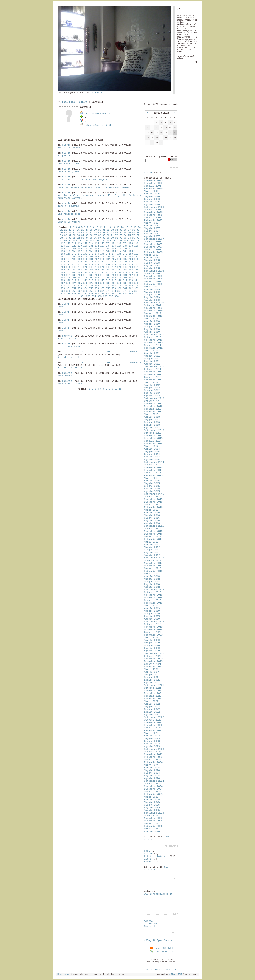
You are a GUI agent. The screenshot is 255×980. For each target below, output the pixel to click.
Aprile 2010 (152, 321)
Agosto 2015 (152, 491)
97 (61, 241)
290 (119, 275)
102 (86, 241)
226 (74, 265)
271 (91, 272)
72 (117, 235)
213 (80, 262)
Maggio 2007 (152, 228)
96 (138, 238)
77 (138, 235)
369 (91, 291)
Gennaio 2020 (153, 632)
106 (109, 241)
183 (68, 257)
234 (119, 265)
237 (136, 265)
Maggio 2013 (152, 420)
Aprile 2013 (152, 417)
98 (66, 241)
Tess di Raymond (68, 206)
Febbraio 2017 (153, 539)
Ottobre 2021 (153, 688)
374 (119, 291)
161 (102, 251)
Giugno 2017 (152, 550)
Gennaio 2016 (153, 505)
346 (119, 286)
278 (131, 272)
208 (131, 259)
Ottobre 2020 (153, 656)
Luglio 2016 (152, 521)
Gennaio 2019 (153, 600)
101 (80, 241)
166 (131, 251)
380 (74, 294)
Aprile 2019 (152, 608)
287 (102, 275)
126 (63, 246)
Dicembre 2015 (153, 502)
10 (97, 227)
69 (104, 235)
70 (108, 235)
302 (108, 278)
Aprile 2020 (152, 640)
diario (66, 145)
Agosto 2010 (152, 332)
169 (68, 254)
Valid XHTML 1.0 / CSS (161, 970)
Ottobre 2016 (153, 529)
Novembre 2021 (153, 691)
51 (108, 233)
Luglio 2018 (152, 584)
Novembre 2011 (153, 372)
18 (131, 227)
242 (85, 267)
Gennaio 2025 (153, 792)
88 (104, 238)
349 (136, 286)
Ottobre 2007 (153, 242)
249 (125, 267)
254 (74, 270)
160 (97, 251)
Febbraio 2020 (153, 635)
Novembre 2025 (153, 818)
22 (66, 230)
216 (97, 262)
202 (97, 259)
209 (136, 259)
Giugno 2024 (152, 773)
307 (136, 278)
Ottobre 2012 (153, 401)
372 (108, 291)
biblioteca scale (69, 347)
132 (97, 246)
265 (136, 270)
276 (119, 272)
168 (63, 254)
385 (102, 294)
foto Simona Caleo (70, 384)
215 (91, 262)
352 (74, 288)
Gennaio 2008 (153, 250)
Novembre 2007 (153, 244)
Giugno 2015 (152, 486)
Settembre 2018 (154, 590)
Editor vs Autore (69, 222)
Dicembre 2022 (153, 725)
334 (131, 283)
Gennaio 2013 (153, 409)
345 (114, 286)
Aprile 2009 (152, 290)
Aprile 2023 (152, 736)
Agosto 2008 (152, 268)
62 (74, 235)
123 (125, 243)
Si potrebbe (66, 156)
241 (80, 267)
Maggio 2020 (152, 643)
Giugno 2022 (152, 709)
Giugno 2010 (152, 327)
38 (134, 230)
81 (74, 238)
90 (112, 238)
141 (68, 249)
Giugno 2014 (152, 454)
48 (95, 233)
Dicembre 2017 (153, 566)
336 (63, 286)
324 (74, 283)
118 (97, 243)
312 (85, 280)
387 (114, 294)
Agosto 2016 (152, 523)
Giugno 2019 (152, 614)
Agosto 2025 (152, 810)
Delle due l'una (68, 164)
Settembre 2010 (154, 335)
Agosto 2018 (152, 587)
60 (66, 235)
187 (91, 257)
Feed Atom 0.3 (161, 952)
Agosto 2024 (152, 778)
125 (136, 243)
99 (70, 241)
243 (91, 267)
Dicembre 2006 (153, 215)
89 (108, 238)
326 (85, 283)
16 (122, 227)
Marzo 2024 (151, 765)
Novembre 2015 (153, 499)
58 (138, 233)
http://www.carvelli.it (100, 114)
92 (121, 238)
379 (68, 294)
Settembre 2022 (154, 717)
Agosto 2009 (152, 300)
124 (131, 243)
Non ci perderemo (69, 148)
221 (125, 262)
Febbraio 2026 (153, 826)
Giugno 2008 (152, 263)
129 (80, 246)
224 (63, 265)
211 (68, 262)
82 (78, 238)
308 (63, 280)
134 (108, 246)
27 (87, 230)
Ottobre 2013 (153, 433)
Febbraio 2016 (153, 507)
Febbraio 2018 (153, 571)
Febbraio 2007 (153, 220)
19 (135, 227)
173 (91, 254)
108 (120, 241)
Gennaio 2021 (153, 664)
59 (61, 235)
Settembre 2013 (154, 430)
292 (131, 275)
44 (78, 233)
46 (87, 233)
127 (68, 246)
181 (136, 254)
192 (119, 257)
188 (97, 257)
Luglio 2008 (152, 266)
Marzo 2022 (151, 701)
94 (129, 238)
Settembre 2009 (154, 303)
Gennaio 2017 (153, 537)
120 (108, 243)
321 (136, 280)
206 (119, 259)
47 (91, 233)
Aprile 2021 (152, 672)
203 (102, 259)
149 (114, 249)
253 (68, 270)
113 (68, 243)
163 (114, 251)
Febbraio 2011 (153, 348)
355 (91, 288)
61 (70, 235)
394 (94, 296)
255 (80, 270)
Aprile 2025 (152, 800)
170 (74, 254)
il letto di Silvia (70, 357)
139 (136, 246)
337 (68, 286)
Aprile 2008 (152, 258)
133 (102, 246)
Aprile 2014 (152, 449)
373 (114, 291)
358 (108, 288)
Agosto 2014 (152, 460)
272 (97, 272)
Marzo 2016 (151, 510)
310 (74, 280)
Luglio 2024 (152, 776)
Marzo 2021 (151, 669)
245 (102, 267)
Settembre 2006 (154, 207)
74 (125, 235)
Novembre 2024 (153, 786)
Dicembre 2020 (153, 661)
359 (114, 288)
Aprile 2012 (152, 385)
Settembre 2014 (154, 462)
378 (63, 294)
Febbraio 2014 (153, 444)
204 (108, 259)
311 (80, 280)
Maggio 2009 (152, 292)
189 (102, 257)
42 (70, 233)
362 (131, 288)
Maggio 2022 (152, 707)
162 (108, 251)
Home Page (68, 102)
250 (131, 267)
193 (125, 257)
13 (109, 227)
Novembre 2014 (153, 468)
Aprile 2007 (152, 226)
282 (74, 275)
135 (114, 246)
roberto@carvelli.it (98, 125)
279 (136, 272)
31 (104, 230)
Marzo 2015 (151, 478)
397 (111, 296)
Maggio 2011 (152, 356)
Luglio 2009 (152, 297)
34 (117, 230)
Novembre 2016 (153, 531)
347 (125, 286)
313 (91, 280)
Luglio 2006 (152, 202)
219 (114, 262)
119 (102, 243)
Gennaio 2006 (153, 186)
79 (66, 238)
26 (83, 230)
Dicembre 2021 (153, 693)
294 (63, 278)
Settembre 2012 (154, 398)
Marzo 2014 (151, 446)
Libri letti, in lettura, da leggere (83, 180)
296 (74, 278)
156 (74, 251)
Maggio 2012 (152, 388)
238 (63, 267)
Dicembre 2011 (153, 375)
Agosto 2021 (152, 683)
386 (108, 294)
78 (61, 238)
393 (88, 296)
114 (74, 243)
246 (108, 267)
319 (125, 280)
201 (91, 259)
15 (118, 227)
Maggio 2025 (152, 802)
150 (119, 249)
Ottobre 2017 (153, 560)
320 (131, 280)
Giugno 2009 (152, 295)
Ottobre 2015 (153, 497)
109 (126, 241)
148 (108, 249)
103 (92, 241)
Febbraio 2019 (153, 603)
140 (63, 249)
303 (114, 278)
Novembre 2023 (153, 754)
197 (68, 259)
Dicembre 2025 (153, 821)
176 (108, 254)
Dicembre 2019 (153, 630)
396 (105, 296)
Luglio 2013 (152, 425)
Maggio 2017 (152, 547)
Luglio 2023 (152, 744)
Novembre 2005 (153, 181)
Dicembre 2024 (153, 789)
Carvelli (97, 93)
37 (129, 230)
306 (131, 278)
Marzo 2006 (151, 191)
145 (91, 249)
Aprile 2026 (152, 831)
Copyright (151, 926)
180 (131, 254)
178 (119, 254)
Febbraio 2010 (153, 316)
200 (85, 259)
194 (131, 257)
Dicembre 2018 (153, 598)
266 (63, 272)
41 (66, 233)
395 (100, 296)
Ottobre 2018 (153, 592)
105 (103, 241)
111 (137, 241)
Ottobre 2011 (153, 369)
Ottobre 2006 (153, 210)
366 (74, 291)
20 (139, 227)
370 (97, 291)
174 (97, 254)
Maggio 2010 (152, 324)
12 (105, 227)
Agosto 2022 (152, 715)
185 (80, 257)
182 (63, 257)
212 (74, 262)
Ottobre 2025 (153, 816)
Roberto (67, 336)
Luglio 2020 (152, 648)
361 (125, 288)
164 (119, 251)
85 (91, 238)
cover (61, 307)
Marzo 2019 (151, 606)
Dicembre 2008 (153, 279)
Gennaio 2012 (153, 377)
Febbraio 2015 (153, 475)
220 (119, 262)
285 (91, 275)
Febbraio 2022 (153, 699)
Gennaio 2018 (153, 568)
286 (97, 275)
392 (83, 296)
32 (108, 230)
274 (108, 272)
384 (97, 294)
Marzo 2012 (151, 382)
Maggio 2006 (152, 197)
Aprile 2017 (152, 545)
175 (102, 254)
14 (114, 227)
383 (91, 294)
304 (119, 278)
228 (85, 265)
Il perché (151, 924)
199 (80, 259)
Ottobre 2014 (153, 465)
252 (63, 270)
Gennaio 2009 (153, 282)
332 (119, 283)
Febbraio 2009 (153, 284)
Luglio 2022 (152, 712)
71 (112, 235)
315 (102, 280)
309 (68, 280)
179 (125, 254)
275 (114, 272)
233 (114, 265)
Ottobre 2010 (153, 337)
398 (117, 296)
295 (68, 278)
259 (102, 270)
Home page (64, 974)
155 (68, 251)
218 (108, 262)
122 (119, 243)
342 (97, 286)
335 (136, 283)
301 (102, 278)
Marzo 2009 (151, 287)
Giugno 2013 (152, 422)
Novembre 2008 (153, 276)
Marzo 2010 (151, 319)
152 (131, 249)
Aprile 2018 (152, 576)
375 (125, 291)
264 (131, 270)
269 (80, 272)
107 (114, 241)
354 (85, 288)
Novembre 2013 (153, 436)
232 (108, 265)
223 (136, 262)
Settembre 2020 (154, 653)
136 (119, 246)
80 (70, 238)
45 (83, 233)
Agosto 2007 (152, 236)
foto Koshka (66, 376)
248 (119, 267)
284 (85, 275)
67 (95, 235)
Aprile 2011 (152, 353)
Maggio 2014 (152, 452)
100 (75, 241)
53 (117, 233)
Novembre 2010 (153, 340)
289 (114, 275)
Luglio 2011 (152, 361)
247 (114, 267)
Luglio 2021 (152, 680)
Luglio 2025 (152, 808)
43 (74, 233)
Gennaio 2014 (153, 441)
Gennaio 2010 (153, 313)
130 (85, 246)
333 (125, 283)
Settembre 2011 (154, 367)
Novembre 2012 (153, 404)
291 (125, 275)
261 (114, 270)
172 (85, 254)
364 (63, 291)
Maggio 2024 (152, 770)
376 (131, 291)
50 (104, 233)
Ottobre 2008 (153, 274)
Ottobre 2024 (153, 784)
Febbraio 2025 (153, 794)
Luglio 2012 (152, 393)
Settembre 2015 (154, 494)
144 (85, 249)
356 (97, 288)
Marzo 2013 (151, 414)
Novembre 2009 (153, 308)
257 (91, 270)
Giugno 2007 (152, 231)
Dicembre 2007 (153, 247)
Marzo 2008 (151, 255)
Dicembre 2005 (153, 183)
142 (74, 249)
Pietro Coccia (67, 339)
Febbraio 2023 (153, 731)
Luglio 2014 (152, 457)
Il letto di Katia (70, 368)
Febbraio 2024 (153, 762)
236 (131, 265)
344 (108, 286)
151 (125, 249)
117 (91, 243)
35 (121, 230)
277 (125, 272)
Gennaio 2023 (153, 728)
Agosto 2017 (152, 555)
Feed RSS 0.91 (161, 948)
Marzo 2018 (151, 574)
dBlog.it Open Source (158, 940)
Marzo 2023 (151, 733)
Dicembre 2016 (153, 534)
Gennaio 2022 (153, 696)
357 (102, 288)
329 (102, 283)
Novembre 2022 (153, 723)
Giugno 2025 (152, 805)
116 (85, 243)
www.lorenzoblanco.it (158, 894)
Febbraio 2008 (153, 252)
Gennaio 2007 (153, 218)
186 (85, 257)
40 (61, 233)
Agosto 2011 (152, 364)
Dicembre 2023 (153, 757)
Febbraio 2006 (153, 189)
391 (136, 294)
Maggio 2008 (152, 260)
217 (102, 262)
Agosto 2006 (152, 204)
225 (68, 265)
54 (121, 233)
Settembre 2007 (154, 239)
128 (74, 246)
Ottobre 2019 (153, 624)
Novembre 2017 (153, 563)
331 (114, 283)
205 (114, 259)
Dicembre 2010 (153, 343)
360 (119, 288)
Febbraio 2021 (153, 667)
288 (108, 275)
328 (97, 283)
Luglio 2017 (152, 553)
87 (100, 238)
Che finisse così (69, 214)
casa (147, 851)
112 (63, 243)
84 (87, 238)
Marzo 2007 (151, 223)
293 (136, 275)
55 (125, 233)
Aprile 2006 (152, 194)
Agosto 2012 (152, 396)
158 (85, 251)
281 (68, 275)
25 (78, 230)
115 (80, 243)
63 (78, 235)
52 (112, 233)
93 (125, 238)
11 (101, 227)
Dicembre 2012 (153, 406)
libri (66, 304)
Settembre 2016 (154, 526)
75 (129, 235)
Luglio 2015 (152, 489)
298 (85, 278)
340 (85, 286)
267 (68, 272)
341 (91, 286)
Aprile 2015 (152, 481)
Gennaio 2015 (153, 473)
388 (119, 294)
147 (102, 249)
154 (63, 251)
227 (80, 265)
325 (80, 283)
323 (68, 283)
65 (87, 235)
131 (91, 246)
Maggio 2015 (152, 483)
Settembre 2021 (154, 685)
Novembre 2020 (153, 659)
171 (80, 254)
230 (97, 265)
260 (108, 270)
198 (74, 259)
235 (125, 265)
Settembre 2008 (154, 271)
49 (100, 233)
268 (74, 272)
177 (114, 254)
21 (61, 230)
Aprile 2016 (152, 513)
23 (70, 230)
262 (119, 270)
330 (108, 283)
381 (80, 294)
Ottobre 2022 (153, 720)
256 (85, 270)
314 (97, 280)
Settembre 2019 (154, 622)
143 (80, 249)
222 (131, 262)
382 (85, 294)
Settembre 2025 (154, 813)
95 (134, 238)
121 (114, 243)
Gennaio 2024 (153, 760)
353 (80, 288)
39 (138, 230)
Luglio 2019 (152, 616)
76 (134, 235)
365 (68, 291)
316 (108, 280)
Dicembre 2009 (153, 311)
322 (63, 283)
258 (97, 270)
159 (91, 251)
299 (91, 278)
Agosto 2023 (152, 746)
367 (80, 291)
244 (97, 267)
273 (102, 272)
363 (136, 288)
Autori (83, 102)
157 (80, 251)
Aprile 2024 (152, 768)
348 (131, 286)
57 (134, 233)
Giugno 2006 (152, 199)
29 (95, 230)
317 (114, 280)
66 (91, 235)
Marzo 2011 (151, 351)
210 (63, 262)
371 (102, 291)
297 (80, 278)
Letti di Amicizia (111, 352)
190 (108, 257)
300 (97, 278)
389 (125, 294)
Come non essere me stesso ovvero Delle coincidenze (93, 187)
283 (80, 275)
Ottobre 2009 (153, 305)
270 (85, 272)
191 (114, 257)
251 (136, 267)
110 (131, 241)
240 (74, 267)
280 (63, 275)
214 (85, 262)
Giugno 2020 (152, 646)
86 (95, 238)
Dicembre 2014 (153, 470)
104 (97, 241)
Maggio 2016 (152, 515)
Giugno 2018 (152, 582)
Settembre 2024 (154, 781)
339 (80, 286)
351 (68, 288)
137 (125, 246)
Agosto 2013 (152, 428)
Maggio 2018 (152, 579)
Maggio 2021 (152, 675)
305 (125, 278)
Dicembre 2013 (153, 438)
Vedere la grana (68, 172)
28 (91, 230)
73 (121, 235)
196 (63, 259)
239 (68, 267)
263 (125, 270)
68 (100, 235)
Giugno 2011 (152, 359)
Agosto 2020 (152, 651)
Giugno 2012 (152, 390)
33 (112, 230)
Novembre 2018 (153, 595)
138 (131, 246)
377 (136, 291)
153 (136, 249)
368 (85, 291)
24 (74, 230)
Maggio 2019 (152, 611)
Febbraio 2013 (153, 412)
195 (136, 257)
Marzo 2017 (151, 542)
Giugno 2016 (152, 518)
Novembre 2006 (153, 212)
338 (74, 286)
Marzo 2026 (151, 829)
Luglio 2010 (152, 329)
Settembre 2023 (154, 749)
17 (126, 227)
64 (83, 235)
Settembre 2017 (154, 558)
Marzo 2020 (151, 638)
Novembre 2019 (153, 627)
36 (125, 230)
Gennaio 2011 (153, 345)
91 (117, 238)
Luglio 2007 (152, 234)
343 (102, 286)
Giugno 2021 (152, 677)
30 (100, 230)
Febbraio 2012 (153, 380)
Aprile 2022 (152, 704)
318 (119, 280)
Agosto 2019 (152, 619)
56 (129, 233)
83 (83, 238)
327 (91, 283)
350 (63, 288)
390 (131, 294)
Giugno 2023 (152, 741)
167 (136, 251)
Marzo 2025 (151, 797)
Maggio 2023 (152, 738)
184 (74, 257)
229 (91, 265)
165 (125, 251)
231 (102, 265)
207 (125, 259)
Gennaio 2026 (153, 824)
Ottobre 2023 (153, 752)
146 (97, 249)
